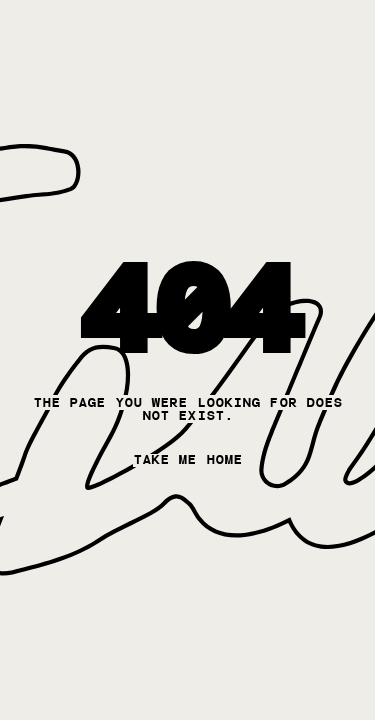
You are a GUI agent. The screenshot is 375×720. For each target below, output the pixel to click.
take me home (187, 459)
